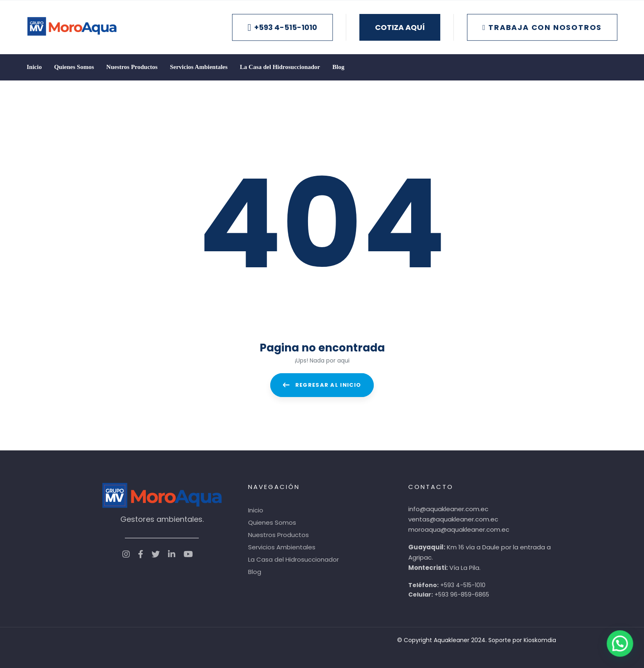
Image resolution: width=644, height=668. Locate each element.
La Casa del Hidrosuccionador (293, 559)
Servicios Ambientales (282, 547)
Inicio (256, 510)
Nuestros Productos (278, 535)
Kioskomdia (540, 640)
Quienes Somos (272, 522)
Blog (255, 572)
